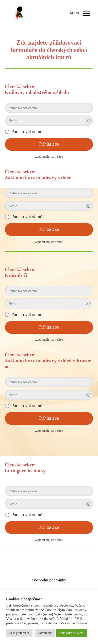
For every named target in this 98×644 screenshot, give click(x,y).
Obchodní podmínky (49, 580)
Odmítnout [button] (45, 633)
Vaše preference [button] (19, 633)
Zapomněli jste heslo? (49, 157)
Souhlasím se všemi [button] (72, 633)
